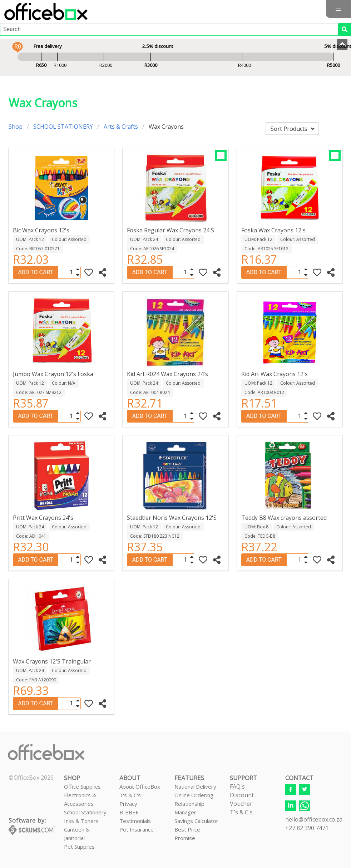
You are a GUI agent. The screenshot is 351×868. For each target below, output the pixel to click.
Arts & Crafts (121, 127)
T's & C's (130, 795)
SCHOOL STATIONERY (63, 127)
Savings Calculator (196, 821)
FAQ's (237, 786)
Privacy (128, 804)
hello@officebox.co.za (314, 819)
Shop (16, 127)
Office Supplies (82, 786)
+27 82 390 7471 (307, 828)
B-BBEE (129, 812)
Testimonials (135, 821)
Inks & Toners (81, 821)
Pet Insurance (137, 829)
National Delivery (195, 786)
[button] (338, 9)
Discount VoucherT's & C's (242, 804)
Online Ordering (194, 795)
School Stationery (85, 812)
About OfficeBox (140, 786)
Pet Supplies (79, 847)
